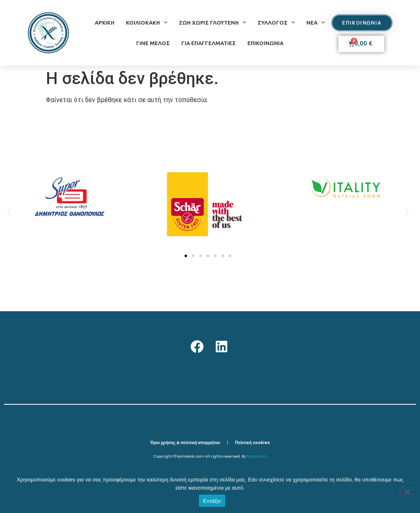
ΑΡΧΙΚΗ (105, 23)
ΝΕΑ (316, 22)
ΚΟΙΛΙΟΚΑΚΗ (147, 22)
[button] (9, 211)
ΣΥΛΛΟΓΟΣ (276, 22)
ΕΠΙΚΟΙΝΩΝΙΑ (265, 43)
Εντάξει (212, 501)
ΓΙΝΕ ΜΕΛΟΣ (153, 43)
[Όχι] (407, 491)
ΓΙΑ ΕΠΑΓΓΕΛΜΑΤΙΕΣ (209, 43)
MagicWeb (257, 456)
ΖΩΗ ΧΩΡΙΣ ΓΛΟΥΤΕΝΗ (212, 22)
